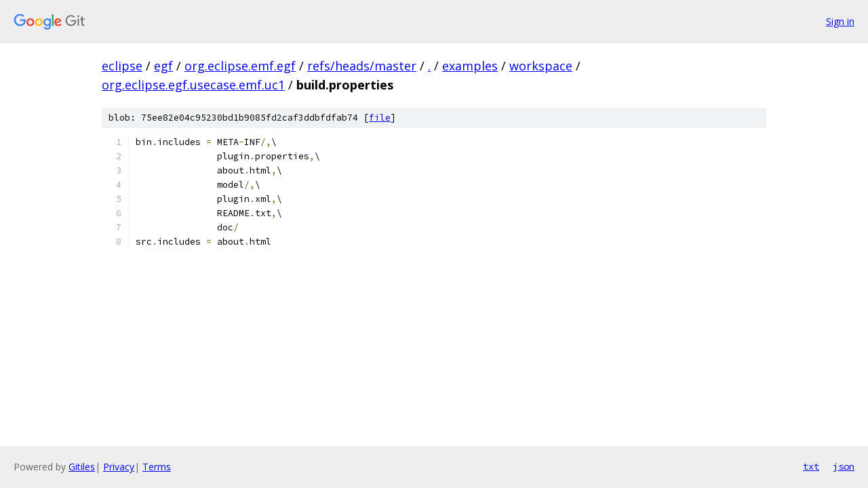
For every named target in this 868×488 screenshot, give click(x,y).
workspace (541, 66)
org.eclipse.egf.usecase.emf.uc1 (193, 85)
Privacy (119, 467)
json (844, 466)
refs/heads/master (362, 66)
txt (811, 466)
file (380, 118)
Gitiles (82, 467)
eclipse (122, 66)
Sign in (840, 21)
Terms (157, 467)
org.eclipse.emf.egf (240, 66)
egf (163, 66)
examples (470, 66)
